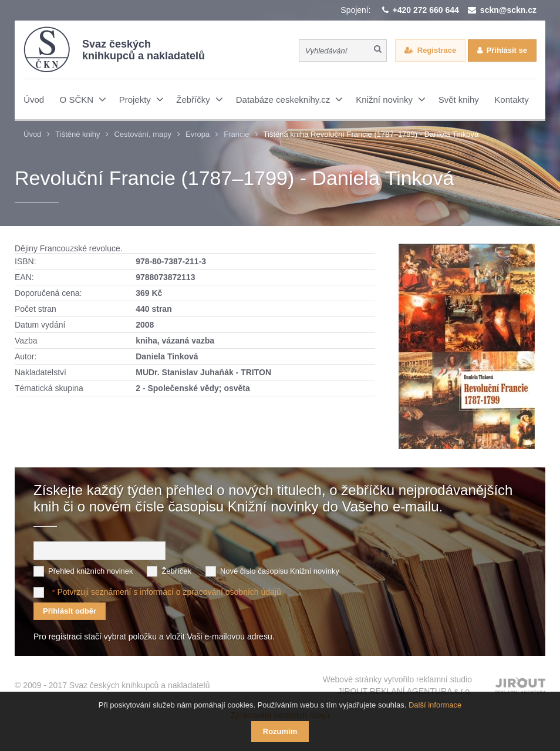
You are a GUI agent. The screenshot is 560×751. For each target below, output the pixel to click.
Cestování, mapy (143, 134)
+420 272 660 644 (426, 10)
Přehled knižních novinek (91, 571)
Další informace (435, 705)
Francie (236, 134)
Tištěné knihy (77, 134)
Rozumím (280, 731)
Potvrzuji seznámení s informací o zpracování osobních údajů (169, 592)
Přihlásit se (507, 50)
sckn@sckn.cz (508, 10)
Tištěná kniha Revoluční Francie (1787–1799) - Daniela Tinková (371, 134)
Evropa (198, 134)
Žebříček (176, 571)
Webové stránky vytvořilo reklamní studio (397, 686)
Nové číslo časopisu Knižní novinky (280, 571)
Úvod (32, 134)
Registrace (437, 50)
